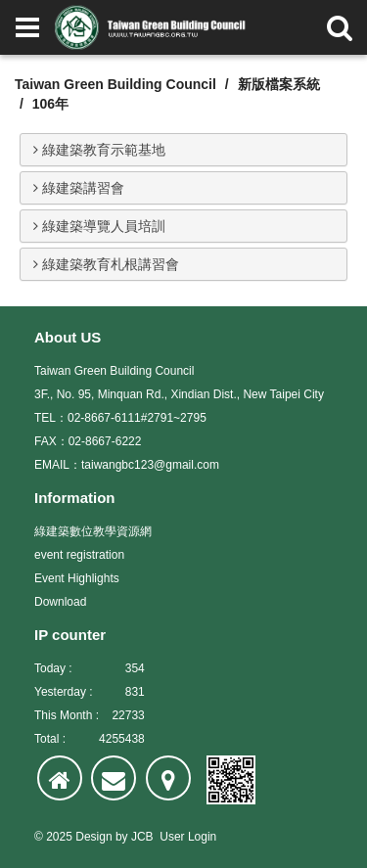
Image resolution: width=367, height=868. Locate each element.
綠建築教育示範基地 (99, 150)
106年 (50, 104)
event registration (79, 555)
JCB (142, 837)
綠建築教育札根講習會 (106, 264)
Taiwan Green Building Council (115, 84)
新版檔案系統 (279, 84)
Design (93, 837)
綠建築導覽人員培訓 (99, 226)
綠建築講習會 (79, 188)
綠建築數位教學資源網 (93, 531)
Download (60, 602)
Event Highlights (77, 578)
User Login (188, 837)
